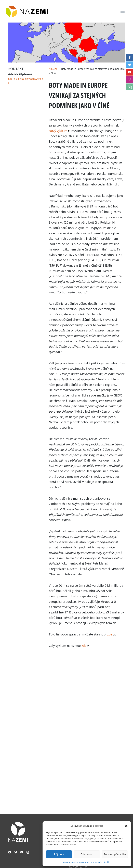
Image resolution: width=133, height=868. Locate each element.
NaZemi (53, 69)
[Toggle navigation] (123, 11)
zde (110, 634)
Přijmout (59, 854)
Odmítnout (87, 854)
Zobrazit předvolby (115, 854)
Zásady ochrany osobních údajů (94, 862)
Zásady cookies (70, 862)
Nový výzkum (58, 131)
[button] (126, 826)
